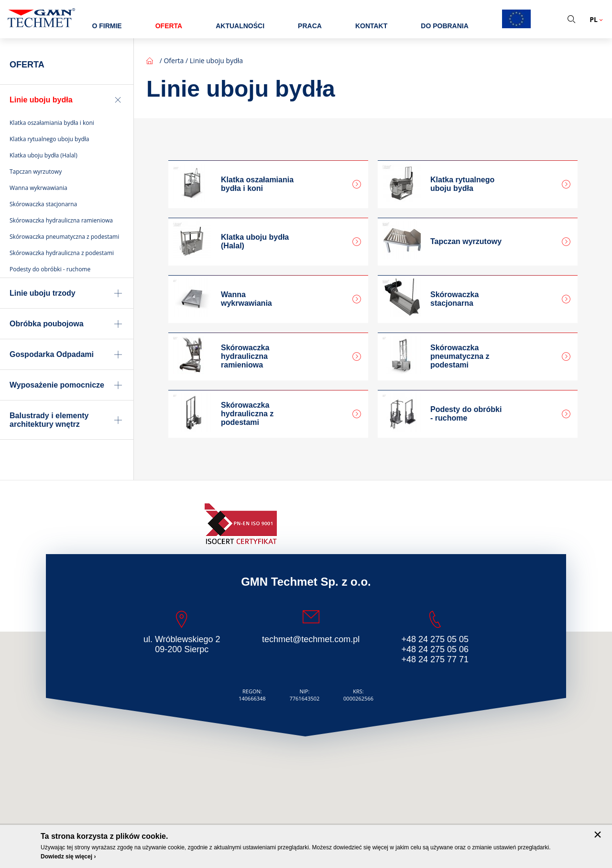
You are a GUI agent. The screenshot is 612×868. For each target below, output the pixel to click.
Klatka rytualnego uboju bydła (462, 184)
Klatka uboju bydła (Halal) (255, 241)
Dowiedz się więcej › (68, 857)
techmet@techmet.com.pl (311, 639)
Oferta (174, 61)
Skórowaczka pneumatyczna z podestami (460, 356)
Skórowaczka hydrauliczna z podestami (247, 414)
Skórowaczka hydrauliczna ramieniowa (245, 356)
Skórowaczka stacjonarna (454, 299)
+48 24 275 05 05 (435, 639)
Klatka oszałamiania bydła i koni (257, 184)
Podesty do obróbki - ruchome (466, 414)
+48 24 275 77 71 (435, 659)
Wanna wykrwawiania (246, 299)
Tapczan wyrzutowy (466, 241)
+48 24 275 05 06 (435, 649)
